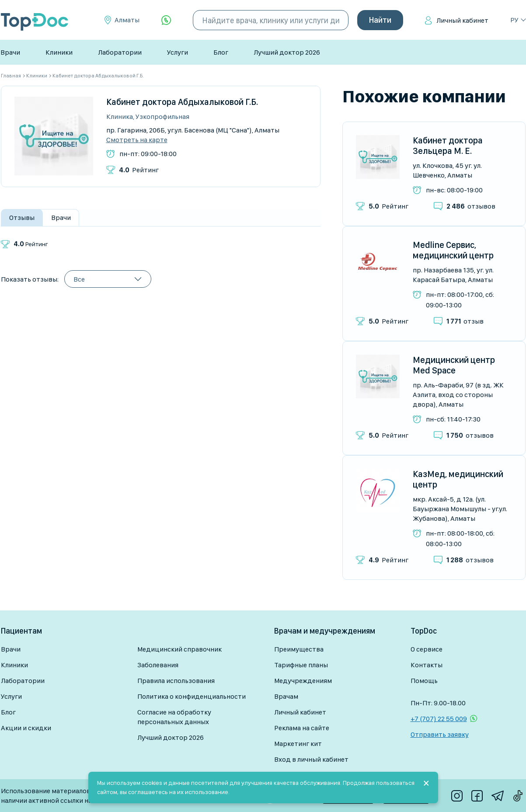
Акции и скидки (26, 728)
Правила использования (176, 681)
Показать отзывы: (30, 279)
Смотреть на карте (137, 140)
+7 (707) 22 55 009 (439, 719)
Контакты (427, 665)
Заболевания (158, 665)
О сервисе (427, 649)
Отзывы (22, 218)
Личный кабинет (462, 20)
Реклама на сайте (302, 728)
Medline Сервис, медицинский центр (453, 250)
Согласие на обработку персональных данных (174, 717)
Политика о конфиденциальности (192, 696)
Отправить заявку (440, 734)
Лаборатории (120, 52)
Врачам (286, 696)
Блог (221, 52)
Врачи (10, 52)
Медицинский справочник (179, 649)
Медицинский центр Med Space (454, 365)
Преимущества (299, 649)
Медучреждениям (303, 681)
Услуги (178, 52)
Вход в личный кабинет (311, 759)
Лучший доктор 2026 (287, 52)
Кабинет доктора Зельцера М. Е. (448, 146)
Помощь (424, 681)
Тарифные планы (301, 665)
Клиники (59, 52)
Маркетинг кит (298, 744)
